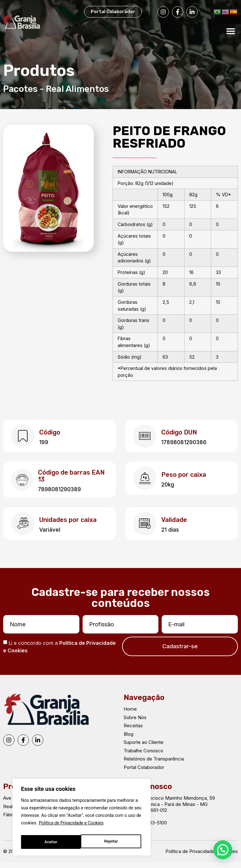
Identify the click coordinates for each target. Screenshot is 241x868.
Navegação (144, 703)
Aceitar (113, 842)
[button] (231, 31)
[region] (82, 819)
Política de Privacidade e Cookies (71, 826)
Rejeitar (51, 842)
